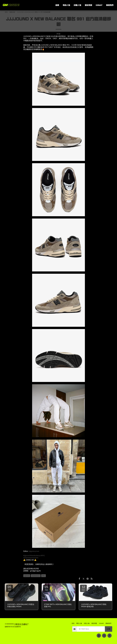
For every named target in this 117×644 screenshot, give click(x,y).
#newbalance (35, 555)
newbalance (36, 576)
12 (83, 588)
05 (9, 588)
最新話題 (12, 12)
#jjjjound (27, 555)
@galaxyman (34, 551)
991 (43, 576)
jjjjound (27, 576)
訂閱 (108, 629)
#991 (43, 555)
